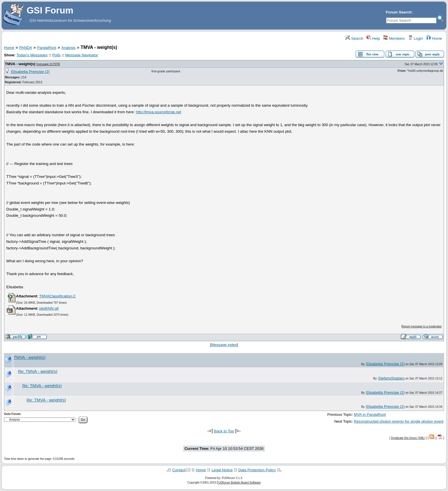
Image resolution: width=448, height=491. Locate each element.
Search (354, 38)
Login (415, 38)
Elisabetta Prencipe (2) (30, 72)
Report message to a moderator (422, 326)
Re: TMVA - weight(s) (38, 371)
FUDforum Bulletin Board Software (239, 483)
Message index (224, 345)
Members (394, 38)
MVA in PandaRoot (370, 415)
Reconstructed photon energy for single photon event (399, 421)
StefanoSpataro (392, 378)
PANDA (26, 48)
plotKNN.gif (49, 308)
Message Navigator (82, 55)
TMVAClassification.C (57, 296)
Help (373, 38)
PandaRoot (47, 48)
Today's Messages (32, 55)
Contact (179, 470)
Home (434, 38)
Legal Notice (222, 470)
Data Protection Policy (257, 470)
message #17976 (48, 64)
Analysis (69, 48)
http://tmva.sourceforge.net (158, 112)
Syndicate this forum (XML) (408, 438)
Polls (56, 55)
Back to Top (224, 431)
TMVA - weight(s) (20, 64)
